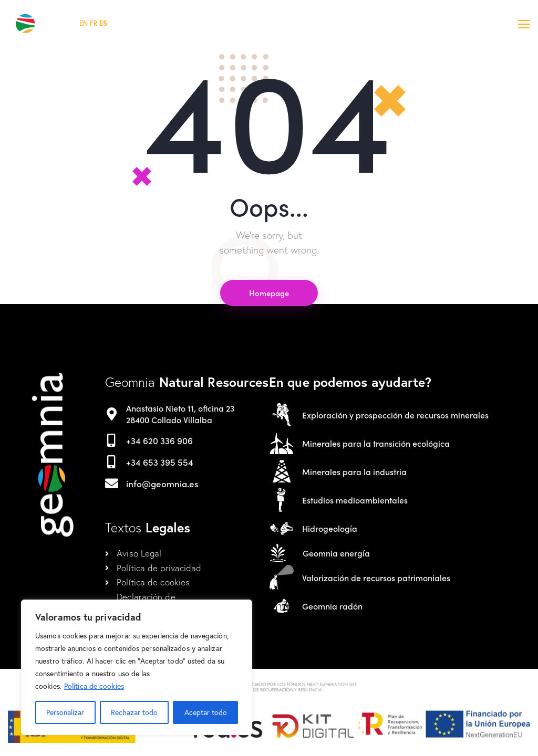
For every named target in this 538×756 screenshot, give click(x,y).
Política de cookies (94, 686)
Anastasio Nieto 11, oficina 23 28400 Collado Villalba (180, 414)
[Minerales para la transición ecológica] (282, 443)
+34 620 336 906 (159, 440)
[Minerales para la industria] (282, 471)
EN (84, 23)
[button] (524, 24)
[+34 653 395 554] (112, 462)
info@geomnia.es (162, 484)
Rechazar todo (134, 712)
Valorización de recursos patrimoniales (376, 578)
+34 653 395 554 (160, 462)
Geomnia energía (336, 553)
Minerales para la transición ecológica (376, 443)
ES (103, 23)
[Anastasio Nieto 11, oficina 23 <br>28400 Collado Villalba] (112, 414)
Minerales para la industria (354, 472)
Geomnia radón (332, 606)
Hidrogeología (330, 528)
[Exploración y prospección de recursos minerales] (282, 415)
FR (94, 23)
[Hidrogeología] (282, 528)
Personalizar (65, 712)
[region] (137, 667)
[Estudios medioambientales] (282, 500)
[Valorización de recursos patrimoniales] (282, 577)
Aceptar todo (206, 712)
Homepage (269, 293)
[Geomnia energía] (278, 553)
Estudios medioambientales (355, 500)
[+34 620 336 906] (112, 440)
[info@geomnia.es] (112, 483)
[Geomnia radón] (282, 606)
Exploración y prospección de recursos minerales (395, 415)
